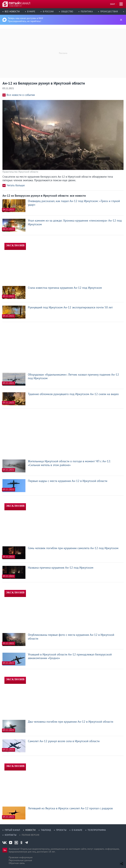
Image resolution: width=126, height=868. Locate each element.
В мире (31, 11)
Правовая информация (21, 857)
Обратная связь (17, 863)
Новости (30, 830)
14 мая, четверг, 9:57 (15, 6)
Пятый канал (12, 830)
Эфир (112, 4)
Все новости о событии (21, 95)
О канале (77, 830)
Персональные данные (20, 860)
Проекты (61, 830)
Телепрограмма (97, 830)
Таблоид (46, 830)
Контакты (11, 835)
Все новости (12, 11)
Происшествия (109, 11)
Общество (67, 11)
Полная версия (30, 835)
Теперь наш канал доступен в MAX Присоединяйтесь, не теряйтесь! (26, 20)
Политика (87, 11)
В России (48, 11)
